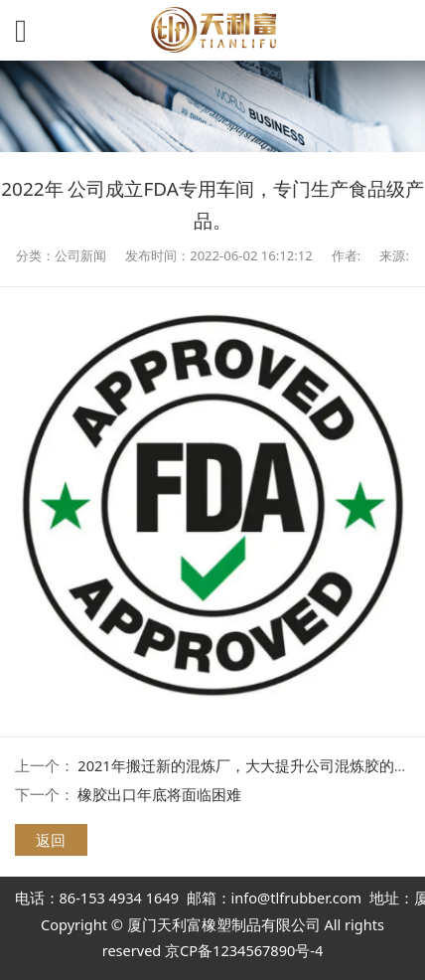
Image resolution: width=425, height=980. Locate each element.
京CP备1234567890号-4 (244, 950)
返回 (51, 840)
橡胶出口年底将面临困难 (159, 794)
